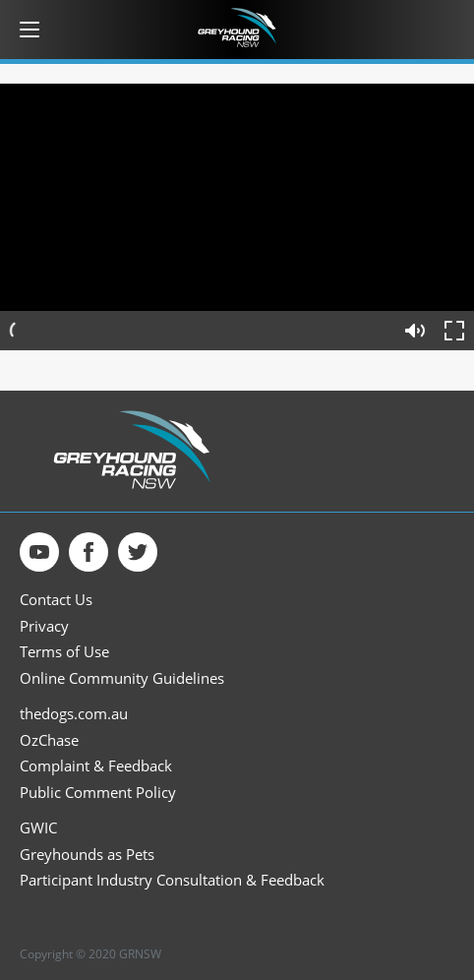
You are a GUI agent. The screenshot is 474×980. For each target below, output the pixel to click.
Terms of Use (64, 652)
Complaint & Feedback (96, 766)
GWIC (38, 828)
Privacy (44, 626)
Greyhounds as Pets (87, 855)
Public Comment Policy (98, 793)
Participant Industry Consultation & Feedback (172, 880)
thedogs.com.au (74, 714)
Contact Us (56, 600)
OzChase (49, 740)
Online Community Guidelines (122, 678)
